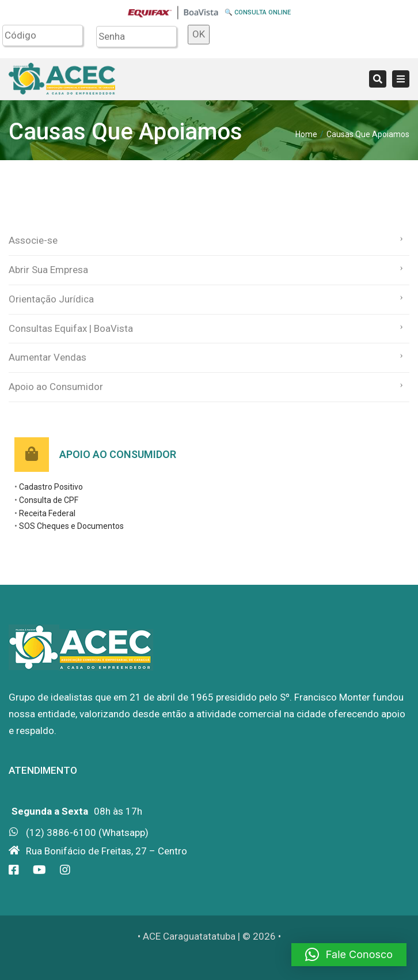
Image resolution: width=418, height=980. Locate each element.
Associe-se (33, 240)
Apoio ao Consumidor (56, 387)
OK (199, 34)
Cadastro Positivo (51, 487)
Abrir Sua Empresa (48, 270)
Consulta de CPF (49, 500)
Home (306, 134)
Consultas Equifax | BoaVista (71, 328)
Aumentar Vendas (48, 357)
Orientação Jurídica (51, 299)
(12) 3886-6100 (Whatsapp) (87, 833)
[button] (349, 955)
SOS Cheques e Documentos (71, 526)
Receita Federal (47, 513)
